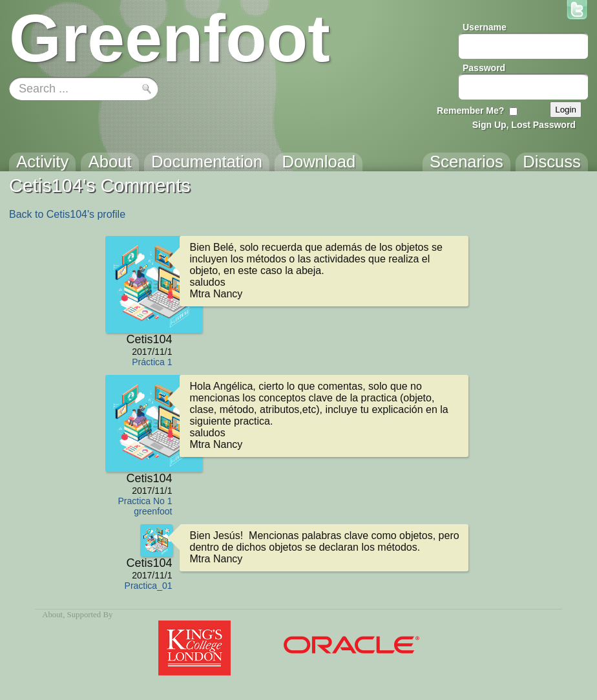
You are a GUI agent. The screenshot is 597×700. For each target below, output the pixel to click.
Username (485, 27)
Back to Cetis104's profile (67, 214)
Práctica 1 (152, 362)
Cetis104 (149, 339)
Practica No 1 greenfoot (145, 506)
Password (484, 68)
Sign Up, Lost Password (524, 125)
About (52, 615)
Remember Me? (470, 111)
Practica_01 (149, 586)
